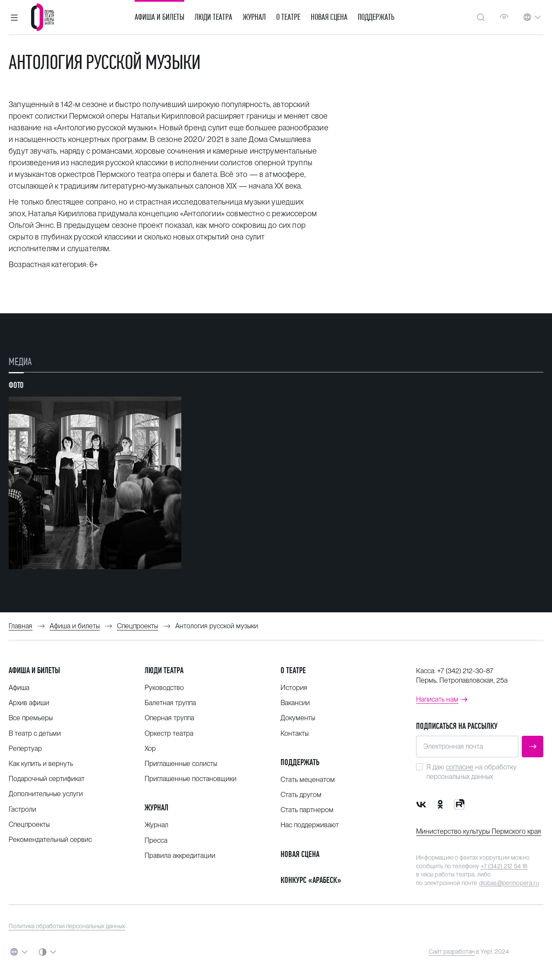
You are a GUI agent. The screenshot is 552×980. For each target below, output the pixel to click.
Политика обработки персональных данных (67, 926)
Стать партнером (307, 810)
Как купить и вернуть (41, 764)
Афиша (19, 688)
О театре (288, 17)
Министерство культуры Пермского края (479, 831)
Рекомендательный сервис (50, 840)
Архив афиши (29, 703)
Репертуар (25, 748)
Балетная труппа (170, 703)
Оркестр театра (169, 733)
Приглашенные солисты (181, 764)
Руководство (164, 688)
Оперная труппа (169, 718)
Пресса (156, 840)
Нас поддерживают (310, 825)
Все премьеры (31, 718)
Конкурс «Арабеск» (311, 880)
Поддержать (376, 17)
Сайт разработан (452, 952)
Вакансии (295, 703)
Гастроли (22, 809)
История (294, 688)
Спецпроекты (29, 824)
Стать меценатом (308, 780)
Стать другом (301, 795)
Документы (298, 718)
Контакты (295, 733)
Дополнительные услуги (46, 794)
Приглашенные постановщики (191, 779)
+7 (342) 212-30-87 (465, 671)
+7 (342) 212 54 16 (504, 866)
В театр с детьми (35, 733)
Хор (150, 748)
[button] (14, 17)
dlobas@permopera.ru (509, 883)
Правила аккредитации (180, 856)
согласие (460, 767)
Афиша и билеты (159, 17)
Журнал (254, 17)
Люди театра (213, 17)
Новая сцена (329, 17)
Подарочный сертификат (47, 779)
